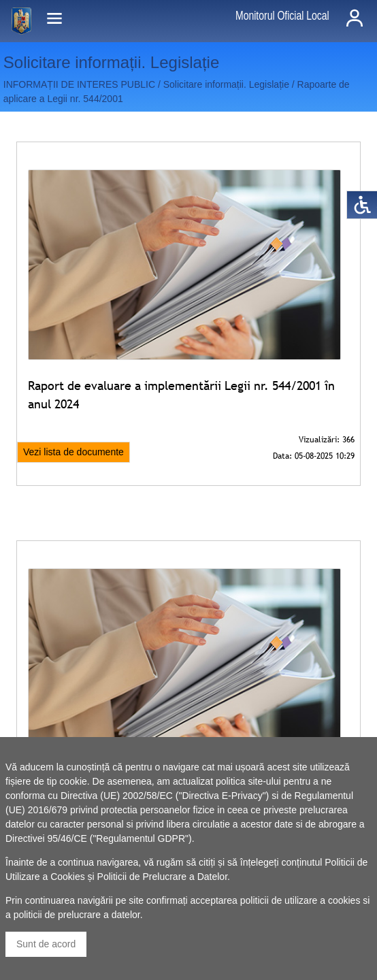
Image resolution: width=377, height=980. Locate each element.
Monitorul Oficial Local (282, 16)
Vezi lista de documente (73, 452)
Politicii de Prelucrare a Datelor (162, 877)
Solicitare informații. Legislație (226, 84)
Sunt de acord (46, 944)
